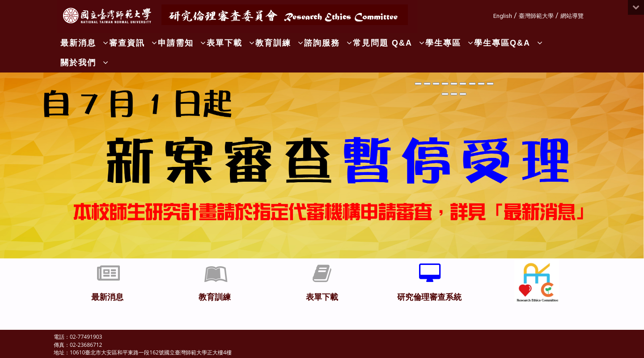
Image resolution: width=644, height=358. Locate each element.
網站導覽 (572, 16)
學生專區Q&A (509, 43)
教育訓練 (280, 43)
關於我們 (85, 63)
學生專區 (450, 43)
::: (490, 15)
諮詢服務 (328, 43)
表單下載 (231, 43)
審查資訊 (133, 43)
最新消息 (85, 43)
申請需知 (182, 43)
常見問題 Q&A (389, 43)
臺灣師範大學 (536, 16)
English (503, 16)
